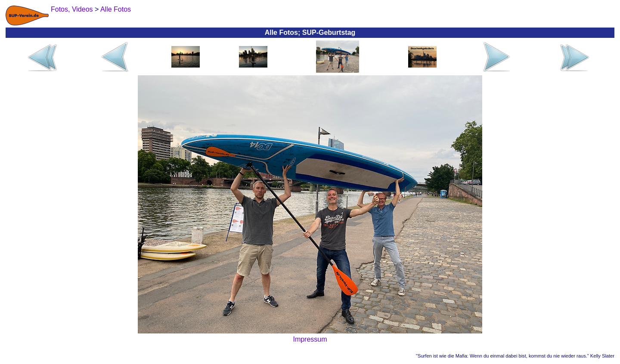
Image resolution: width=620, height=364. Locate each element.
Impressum (310, 339)
